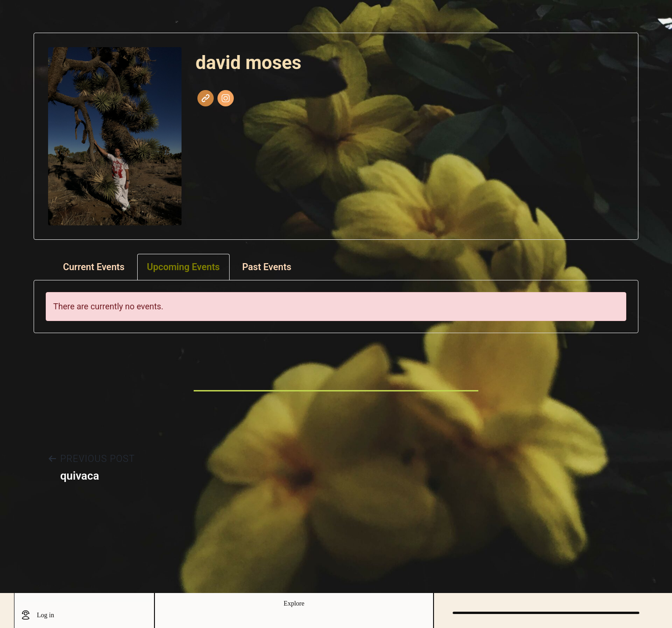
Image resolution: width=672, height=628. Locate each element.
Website (206, 98)
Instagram (226, 98)
